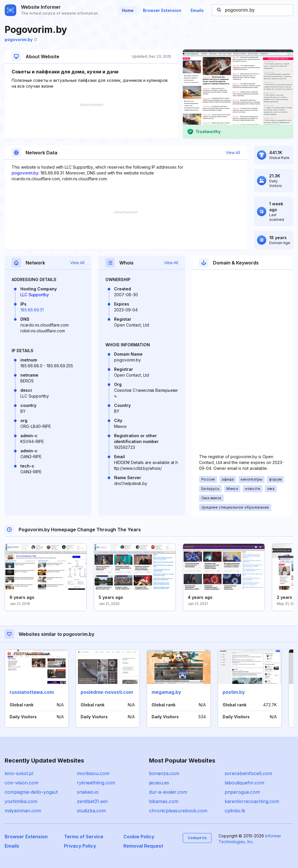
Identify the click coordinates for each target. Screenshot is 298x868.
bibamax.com (164, 801)
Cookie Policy (139, 837)
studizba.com (91, 811)
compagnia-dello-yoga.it (31, 792)
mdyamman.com (23, 811)
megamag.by (166, 692)
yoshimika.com (21, 801)
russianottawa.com (32, 692)
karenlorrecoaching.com (252, 801)
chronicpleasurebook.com (178, 811)
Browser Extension (162, 10)
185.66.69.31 (32, 310)
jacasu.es (159, 783)
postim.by (234, 692)
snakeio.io (88, 792)
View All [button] (233, 153)
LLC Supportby (35, 295)
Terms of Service (84, 837)
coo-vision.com (22, 783)
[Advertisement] (91, 121)
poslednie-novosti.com (107, 692)
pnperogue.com (242, 792)
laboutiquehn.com (244, 783)
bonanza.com (164, 773)
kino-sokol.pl (19, 773)
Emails (197, 10)
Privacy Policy (80, 846)
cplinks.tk (235, 811)
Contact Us (197, 838)
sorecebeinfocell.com (248, 773)
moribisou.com (93, 773)
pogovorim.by (21, 39)
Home (128, 10)
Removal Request (143, 846)
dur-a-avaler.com (168, 792)
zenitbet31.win (92, 801)
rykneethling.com (96, 783)
